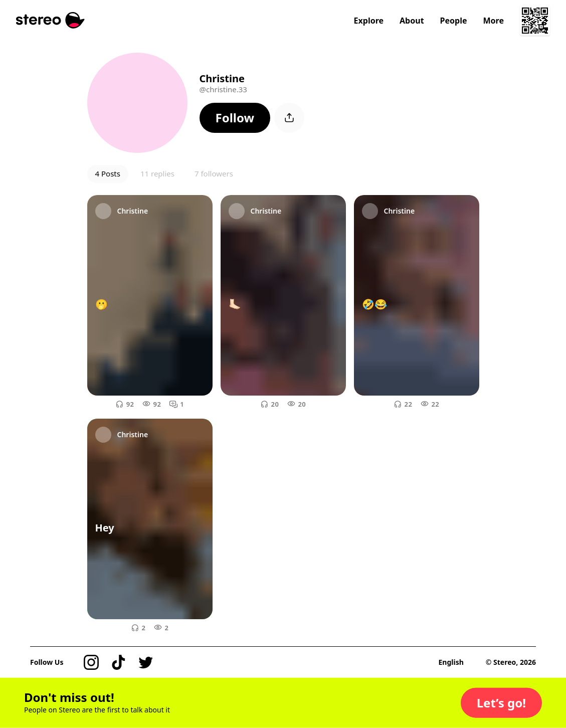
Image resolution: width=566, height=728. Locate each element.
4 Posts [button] (108, 173)
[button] (235, 118)
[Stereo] (50, 20)
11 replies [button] (157, 173)
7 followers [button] (214, 173)
